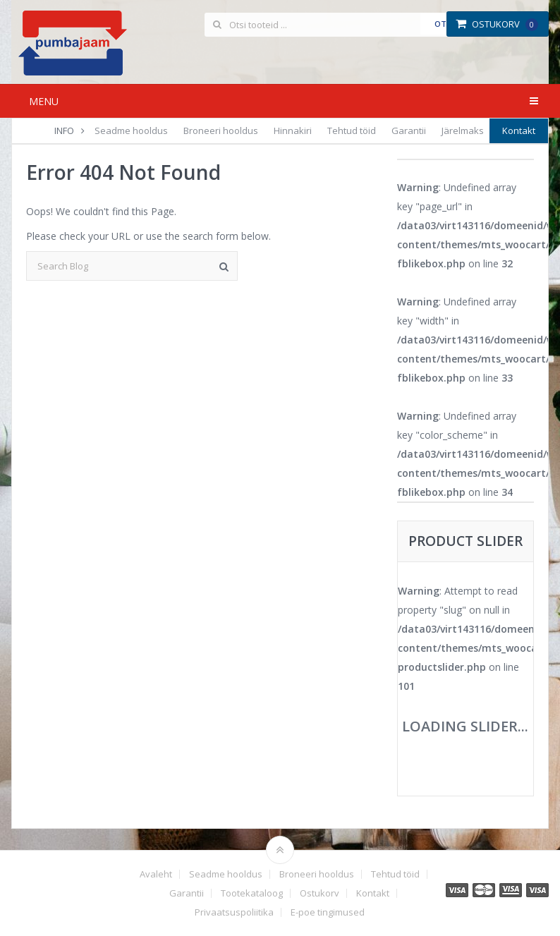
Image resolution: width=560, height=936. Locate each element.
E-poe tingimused (328, 912)
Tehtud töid (352, 130)
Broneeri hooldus (221, 130)
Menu (44, 101)
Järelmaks (463, 130)
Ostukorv (497, 24)
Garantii (409, 130)
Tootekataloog (252, 893)
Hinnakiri (293, 130)
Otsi (444, 24)
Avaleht (156, 874)
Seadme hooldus (131, 130)
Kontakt (519, 130)
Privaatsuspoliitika (234, 912)
